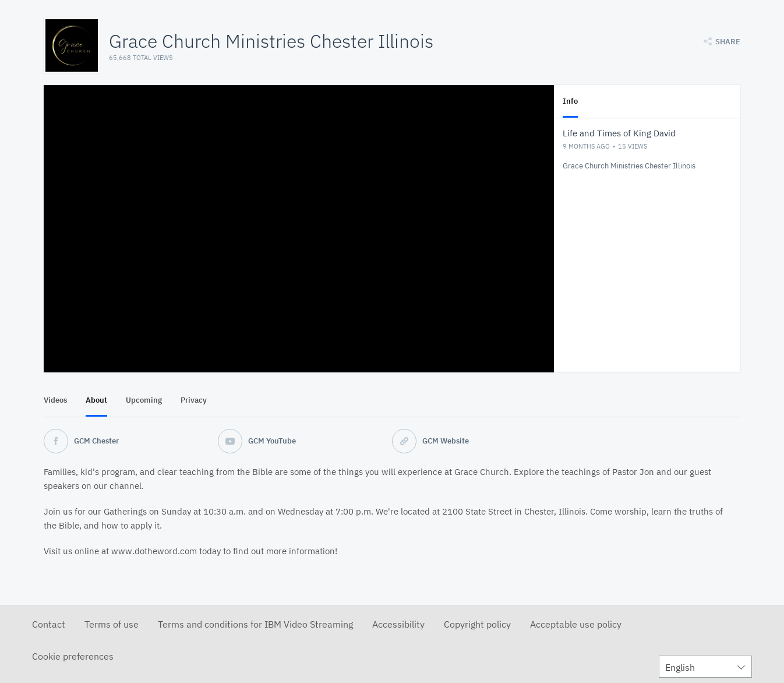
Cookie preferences (73, 656)
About (96, 400)
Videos (55, 400)
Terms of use (112, 624)
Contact (49, 624)
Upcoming (144, 400)
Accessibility (398, 624)
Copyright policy (477, 624)
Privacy (194, 400)
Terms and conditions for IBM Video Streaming (255, 624)
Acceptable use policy (576, 624)
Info (570, 101)
